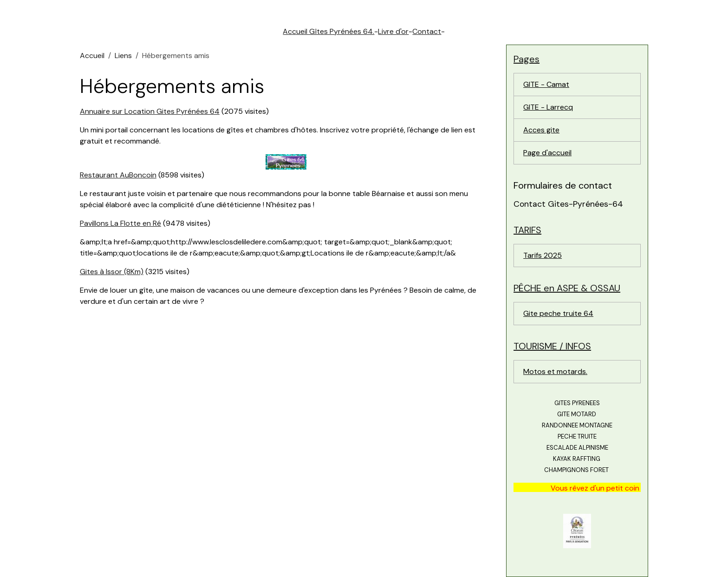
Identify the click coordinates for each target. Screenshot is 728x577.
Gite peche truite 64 (558, 313)
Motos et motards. (555, 371)
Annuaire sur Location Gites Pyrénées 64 (150, 111)
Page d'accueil (547, 153)
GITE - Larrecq (548, 107)
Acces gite (541, 130)
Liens (123, 56)
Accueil (92, 56)
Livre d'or (393, 31)
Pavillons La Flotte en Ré (120, 223)
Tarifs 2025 (543, 255)
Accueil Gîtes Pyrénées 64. (328, 31)
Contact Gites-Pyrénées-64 (568, 204)
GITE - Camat (546, 84)
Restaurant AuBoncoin (118, 175)
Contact (427, 31)
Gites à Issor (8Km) (112, 272)
